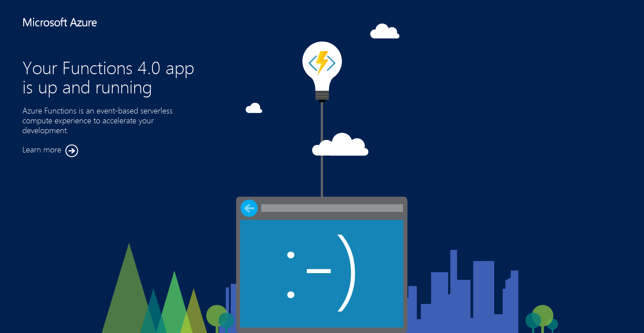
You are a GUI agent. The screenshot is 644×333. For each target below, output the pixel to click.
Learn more (50, 151)
